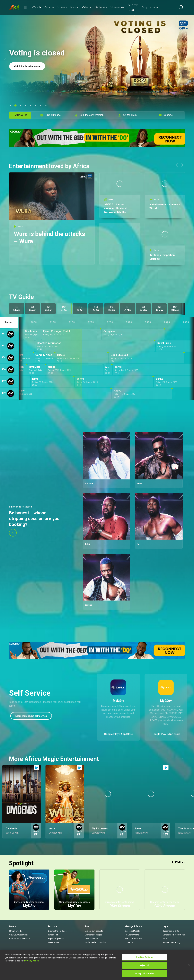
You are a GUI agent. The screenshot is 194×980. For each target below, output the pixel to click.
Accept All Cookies (144, 973)
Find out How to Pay (133, 939)
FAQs (165, 939)
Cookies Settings (144, 957)
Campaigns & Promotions (174, 935)
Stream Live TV (16, 931)
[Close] (189, 965)
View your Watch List (18, 935)
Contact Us (130, 942)
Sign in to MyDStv (132, 931)
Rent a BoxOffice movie (19, 939)
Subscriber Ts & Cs (171, 931)
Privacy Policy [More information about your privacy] (32, 961)
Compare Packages (94, 935)
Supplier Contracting (171, 942)
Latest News (54, 942)
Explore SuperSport (56, 939)
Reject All (144, 965)
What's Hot (53, 935)
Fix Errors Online (132, 935)
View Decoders (92, 939)
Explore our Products (94, 931)
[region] (97, 965)
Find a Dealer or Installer (96, 942)
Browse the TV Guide (57, 931)
